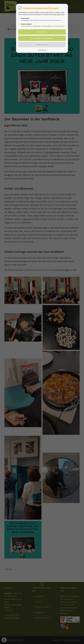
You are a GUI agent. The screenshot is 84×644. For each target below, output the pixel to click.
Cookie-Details (42, 50)
